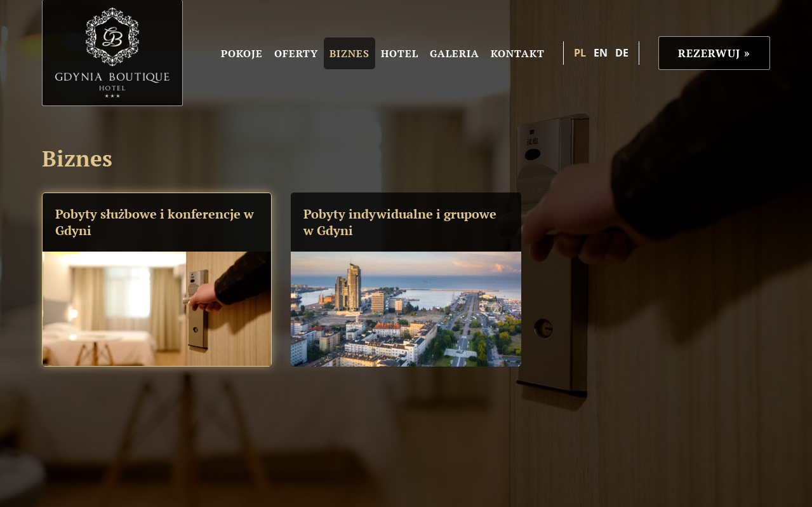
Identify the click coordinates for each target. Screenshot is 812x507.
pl (580, 53)
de (622, 53)
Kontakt (518, 53)
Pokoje (242, 53)
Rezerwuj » (714, 53)
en (601, 53)
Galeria (455, 53)
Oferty (296, 53)
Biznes (349, 53)
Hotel (400, 53)
